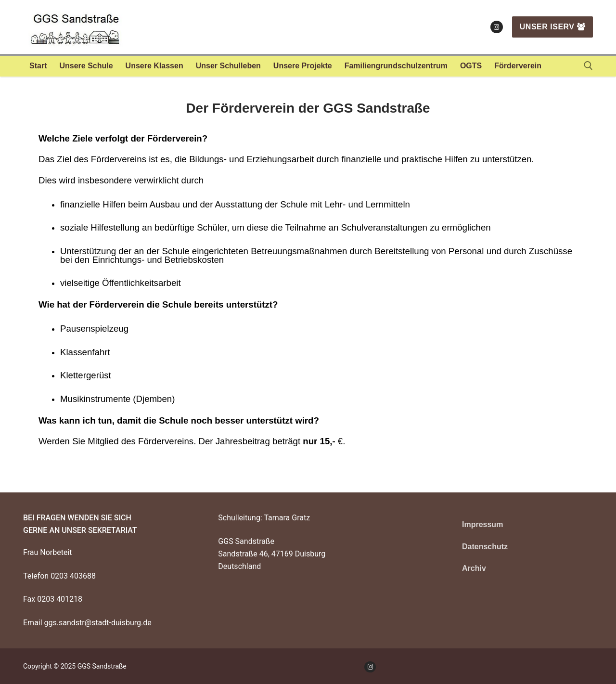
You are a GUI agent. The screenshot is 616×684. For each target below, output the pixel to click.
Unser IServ (552, 27)
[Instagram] (497, 27)
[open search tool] (588, 66)
